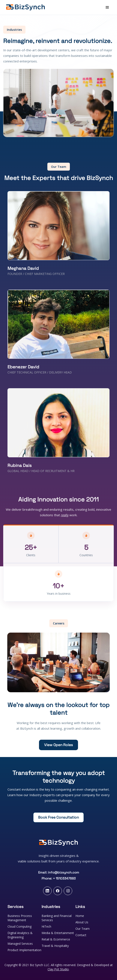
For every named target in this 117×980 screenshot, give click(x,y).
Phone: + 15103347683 (59, 878)
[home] (24, 7)
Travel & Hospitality (55, 946)
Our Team (82, 929)
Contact (81, 935)
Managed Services (20, 944)
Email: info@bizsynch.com (59, 872)
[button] (107, 7)
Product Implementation (24, 950)
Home (80, 916)
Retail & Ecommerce (56, 939)
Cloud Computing (19, 926)
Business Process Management (20, 918)
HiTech (46, 926)
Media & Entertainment (58, 933)
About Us (82, 922)
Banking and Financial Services (57, 918)
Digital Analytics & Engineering (20, 935)
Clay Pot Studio (58, 969)
